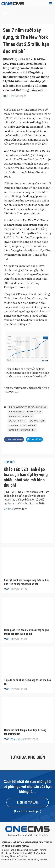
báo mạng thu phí (37, 421)
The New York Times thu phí (21, 416)
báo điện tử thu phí (17, 421)
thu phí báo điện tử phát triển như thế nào (28, 407)
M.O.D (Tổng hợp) (12, 739)
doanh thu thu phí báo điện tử (22, 425)
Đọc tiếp (9, 462)
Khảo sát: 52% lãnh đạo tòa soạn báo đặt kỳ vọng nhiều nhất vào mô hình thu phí (26, 477)
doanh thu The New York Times (22, 430)
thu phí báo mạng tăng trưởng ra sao (25, 412)
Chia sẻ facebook (14, 439)
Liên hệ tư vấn (28, 802)
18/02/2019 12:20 (19, 509)
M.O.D (6, 96)
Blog (5, 13)
